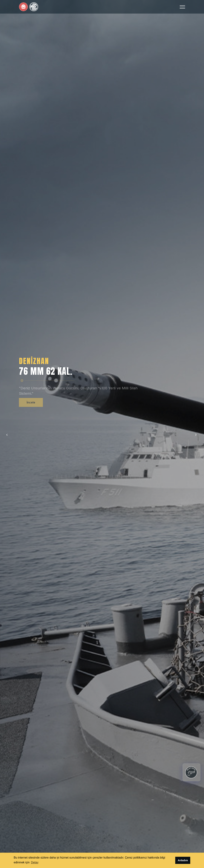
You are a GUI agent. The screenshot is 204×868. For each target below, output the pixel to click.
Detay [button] (35, 862)
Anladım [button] (183, 860)
